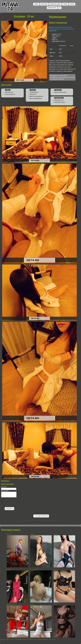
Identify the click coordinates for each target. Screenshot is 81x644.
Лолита (56, 534)
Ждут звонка (44, 4)
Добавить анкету (52, 8)
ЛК (60, 8)
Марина (9, 534)
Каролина (33, 534)
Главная (36, 4)
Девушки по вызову (24, 640)
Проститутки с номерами (37, 640)
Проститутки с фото (50, 640)
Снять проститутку (13, 640)
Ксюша (56, 569)
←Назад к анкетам (41, 516)
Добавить (9, 509)
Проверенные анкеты (55, 4)
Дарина (9, 569)
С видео (65, 4)
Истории (72, 4)
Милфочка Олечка (12, 605)
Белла (32, 605)
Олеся (55, 605)
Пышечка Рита (34, 569)
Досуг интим (4, 640)
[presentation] (12, 502)
